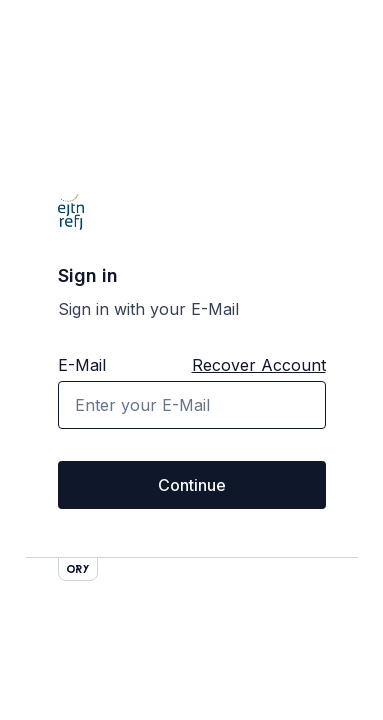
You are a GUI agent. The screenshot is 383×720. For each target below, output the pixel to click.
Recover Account (259, 365)
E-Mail (82, 365)
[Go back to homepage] (71, 212)
